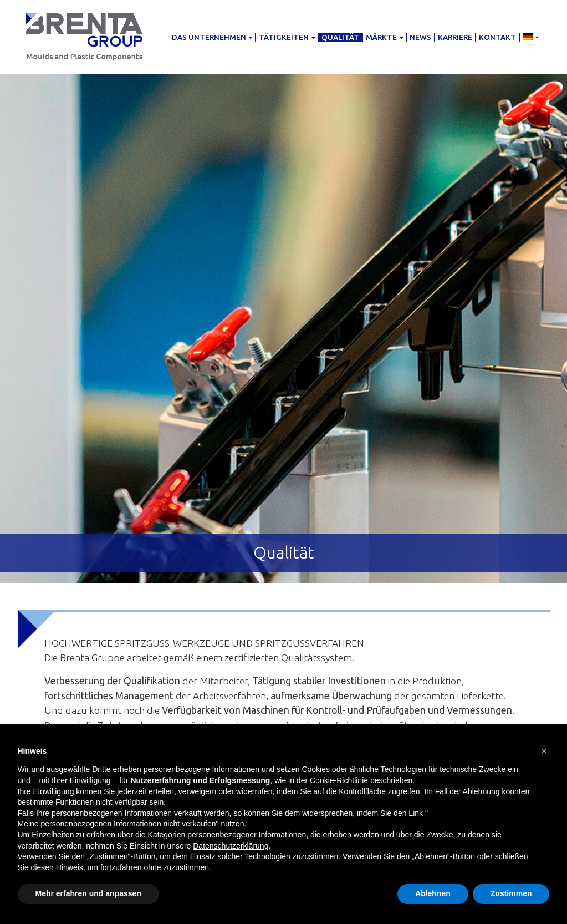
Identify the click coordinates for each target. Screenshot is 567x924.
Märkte (384, 37)
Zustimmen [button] (511, 893)
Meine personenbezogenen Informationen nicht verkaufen (117, 824)
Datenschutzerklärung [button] (231, 846)
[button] (544, 751)
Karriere (455, 37)
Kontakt (497, 37)
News (420, 37)
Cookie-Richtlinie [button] (339, 780)
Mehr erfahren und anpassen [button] (88, 893)
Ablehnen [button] (433, 893)
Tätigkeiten (287, 37)
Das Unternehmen (212, 37)
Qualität (340, 37)
